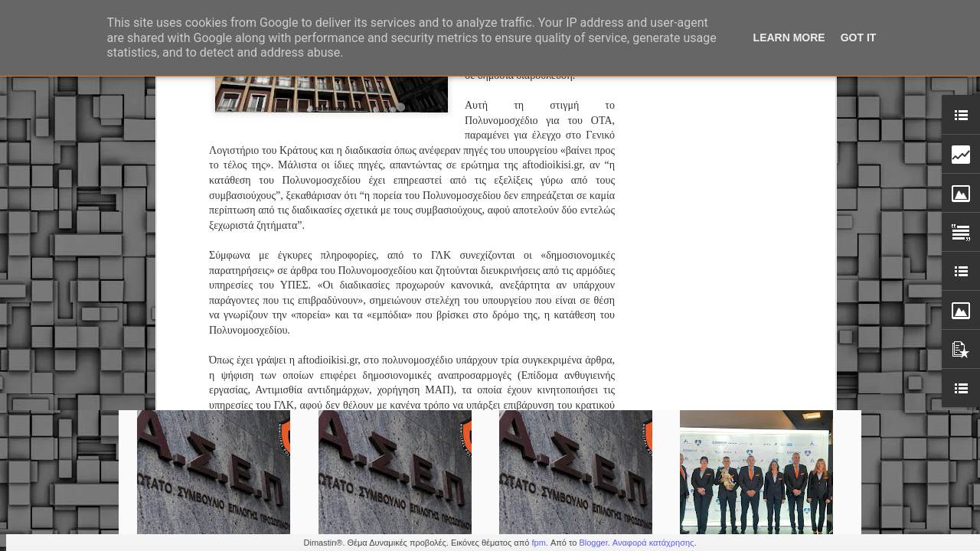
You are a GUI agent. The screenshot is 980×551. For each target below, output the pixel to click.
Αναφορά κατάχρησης (653, 543)
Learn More (789, 37)
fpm (538, 543)
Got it (859, 37)
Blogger (593, 543)
